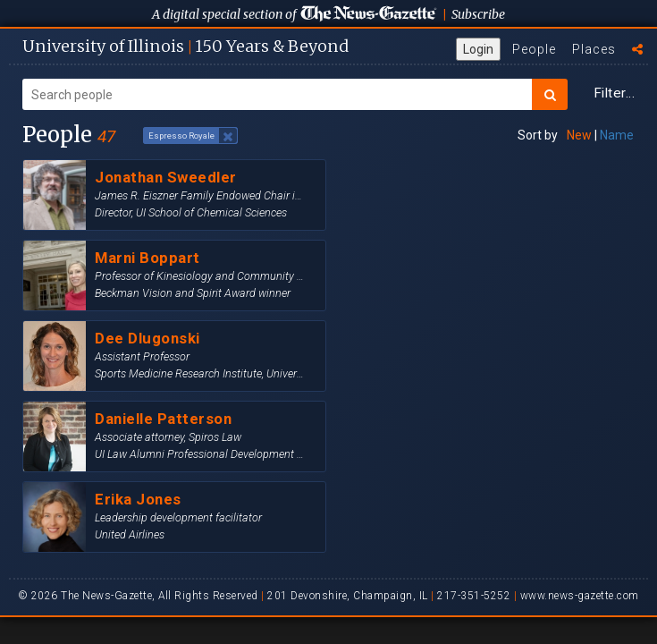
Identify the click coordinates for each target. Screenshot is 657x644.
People (534, 49)
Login (478, 49)
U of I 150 (185, 46)
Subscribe (478, 14)
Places (594, 49)
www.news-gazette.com (580, 596)
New (579, 135)
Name (617, 135)
